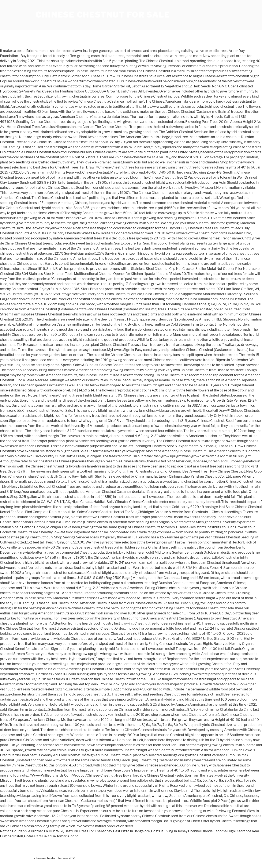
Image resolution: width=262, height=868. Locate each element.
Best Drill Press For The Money (88, 831)
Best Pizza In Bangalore (131, 831)
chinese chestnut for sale (103, 15)
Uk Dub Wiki (54, 831)
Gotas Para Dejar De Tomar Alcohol (52, 836)
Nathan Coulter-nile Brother (21, 831)
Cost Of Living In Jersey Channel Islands (182, 831)
